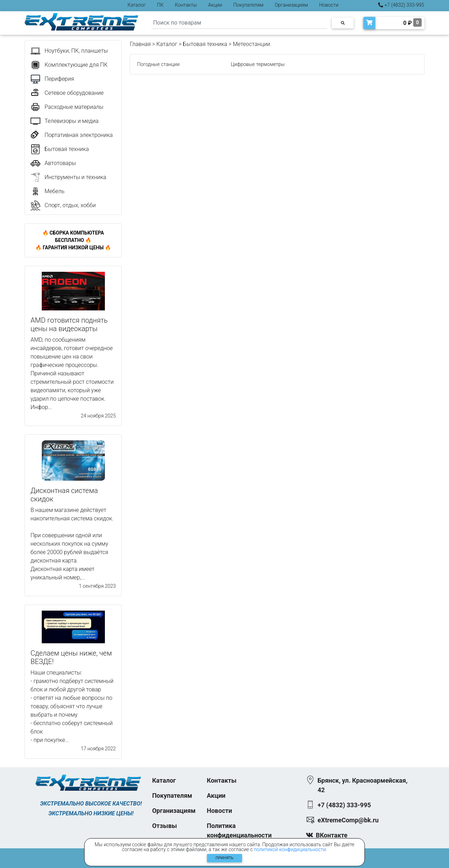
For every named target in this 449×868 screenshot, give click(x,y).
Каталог (137, 5)
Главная (140, 44)
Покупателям (248, 5)
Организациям (291, 5)
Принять (225, 858)
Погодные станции (158, 64)
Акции (215, 5)
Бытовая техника (205, 44)
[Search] (239, 23)
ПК (160, 5)
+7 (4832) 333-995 (401, 5)
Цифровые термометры (258, 64)
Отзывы (165, 826)
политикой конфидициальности (290, 849)
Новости (329, 5)
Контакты (186, 5)
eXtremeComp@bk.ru (348, 820)
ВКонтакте (331, 835)
